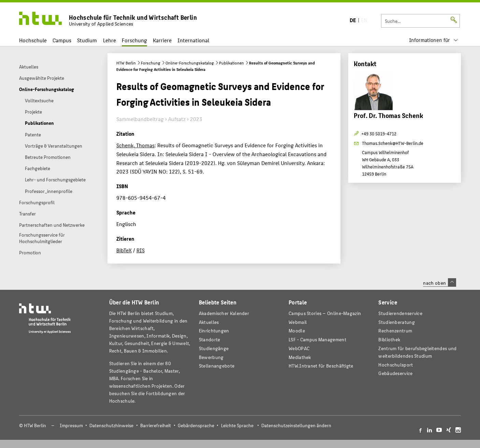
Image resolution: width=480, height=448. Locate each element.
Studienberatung (396, 322)
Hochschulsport (396, 365)
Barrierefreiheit (156, 425)
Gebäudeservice (395, 373)
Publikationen (231, 63)
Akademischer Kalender (224, 313)
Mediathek (300, 357)
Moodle (297, 331)
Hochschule (33, 40)
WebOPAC (299, 348)
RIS (141, 250)
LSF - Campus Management (317, 339)
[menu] (434, 40)
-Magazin (325, 313)
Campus (62, 40)
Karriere (162, 40)
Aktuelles (209, 322)
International (193, 40)
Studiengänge (214, 348)
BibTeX (124, 250)
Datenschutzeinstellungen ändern (296, 425)
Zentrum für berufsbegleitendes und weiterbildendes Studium (417, 352)
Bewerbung (211, 357)
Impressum (71, 425)
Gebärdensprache (196, 425)
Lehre (110, 40)
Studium (87, 40)
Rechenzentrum (395, 331)
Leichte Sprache (237, 425)
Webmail (298, 322)
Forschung (134, 40)
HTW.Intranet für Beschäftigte (321, 366)
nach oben (439, 283)
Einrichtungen (214, 331)
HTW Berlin (126, 63)
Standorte (210, 339)
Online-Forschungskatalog (190, 63)
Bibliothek (389, 339)
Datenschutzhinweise (111, 425)
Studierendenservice (400, 313)
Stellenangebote (217, 366)
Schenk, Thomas (135, 145)
